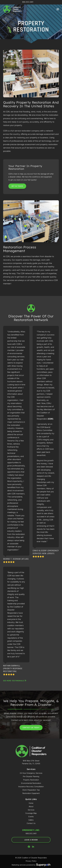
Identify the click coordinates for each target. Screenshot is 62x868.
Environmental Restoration (31, 783)
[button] (58, 9)
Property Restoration (31, 780)
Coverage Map (31, 813)
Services (31, 810)
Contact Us (31, 823)
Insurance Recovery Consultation (31, 787)
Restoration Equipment (31, 793)
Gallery (31, 820)
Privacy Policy (31, 861)
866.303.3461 (28, 2)
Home (31, 803)
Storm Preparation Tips (31, 790)
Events (31, 817)
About (31, 806)
